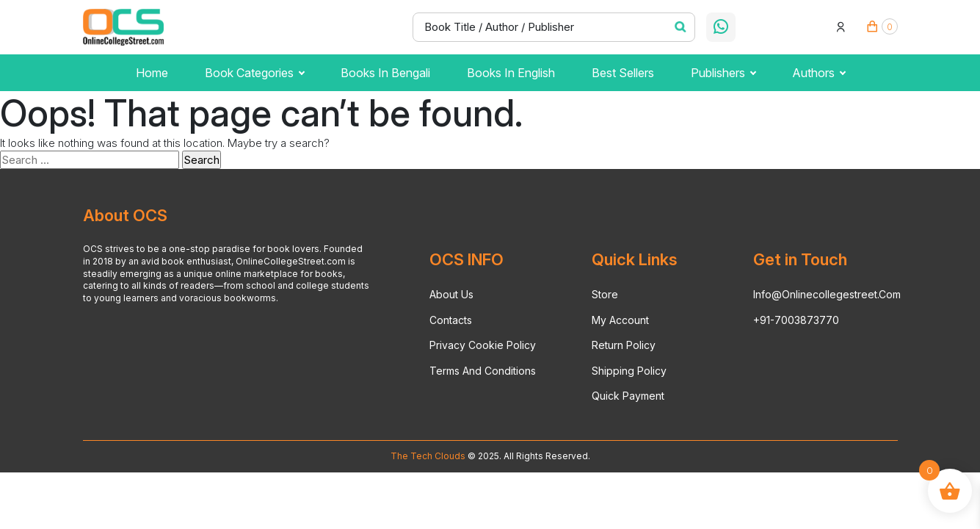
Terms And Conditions (483, 371)
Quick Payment (628, 396)
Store (605, 294)
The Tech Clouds (428, 456)
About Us (451, 294)
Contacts (451, 320)
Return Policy (624, 345)
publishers (723, 73)
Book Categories (254, 73)
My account (620, 320)
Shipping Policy (629, 371)
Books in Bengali (385, 73)
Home (152, 73)
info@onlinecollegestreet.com (827, 294)
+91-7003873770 (796, 320)
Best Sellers (623, 73)
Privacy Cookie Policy (483, 345)
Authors (819, 73)
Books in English (511, 73)
